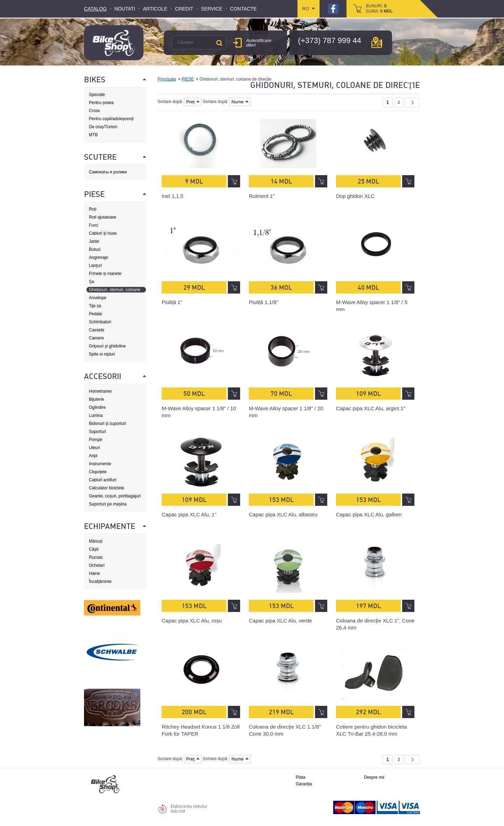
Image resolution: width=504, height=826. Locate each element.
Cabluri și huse (103, 233)
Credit (184, 9)
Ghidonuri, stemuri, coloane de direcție (115, 290)
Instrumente (100, 464)
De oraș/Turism (103, 127)
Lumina (96, 415)
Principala (167, 79)
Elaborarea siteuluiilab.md (189, 809)
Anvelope (98, 298)
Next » (413, 102)
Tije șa (95, 306)
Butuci (95, 249)
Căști (94, 549)
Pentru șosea (101, 103)
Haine (94, 573)
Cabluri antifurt (103, 480)
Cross (94, 111)
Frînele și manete (105, 274)
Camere (96, 338)
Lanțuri (95, 266)
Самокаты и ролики (108, 172)
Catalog (95, 9)
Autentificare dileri (259, 43)
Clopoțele (98, 472)
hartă (377, 42)
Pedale (95, 314)
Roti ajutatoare (103, 217)
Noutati (125, 9)
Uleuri (94, 448)
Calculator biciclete (107, 488)
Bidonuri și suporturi (107, 424)
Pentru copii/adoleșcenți (111, 119)
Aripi (93, 456)
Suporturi (97, 432)
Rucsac (96, 557)
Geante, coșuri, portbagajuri (115, 496)
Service (212, 9)
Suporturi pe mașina (108, 504)
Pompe (96, 440)
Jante (94, 241)
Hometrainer (100, 391)
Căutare (219, 43)
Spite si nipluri (102, 354)
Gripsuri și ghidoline (107, 346)
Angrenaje (99, 257)
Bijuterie (96, 399)
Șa (92, 282)
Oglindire (97, 407)
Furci (94, 225)
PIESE (188, 79)
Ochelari (97, 565)
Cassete (97, 330)
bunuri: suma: (379, 9)
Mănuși (96, 541)
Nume (240, 102)
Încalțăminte (100, 581)
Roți (93, 209)
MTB (93, 135)
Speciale (97, 95)
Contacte (243, 9)
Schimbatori (100, 322)
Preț (193, 102)
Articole (155, 9)
